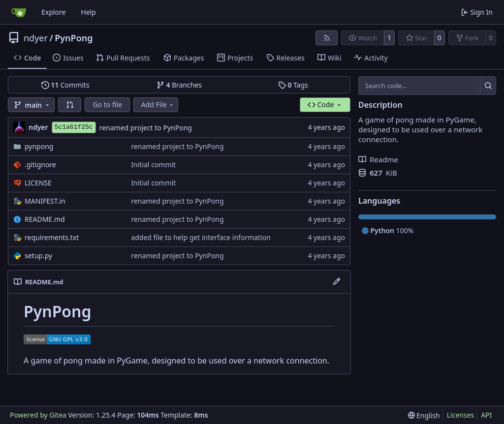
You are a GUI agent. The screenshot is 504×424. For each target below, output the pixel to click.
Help (88, 12)
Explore (53, 12)
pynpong (39, 146)
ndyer (36, 38)
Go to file (107, 105)
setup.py (38, 256)
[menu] (424, 415)
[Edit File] (337, 282)
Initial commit (153, 165)
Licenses (461, 415)
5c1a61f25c (74, 127)
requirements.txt (52, 237)
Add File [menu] (158, 105)
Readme (378, 159)
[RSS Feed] (327, 38)
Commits (65, 85)
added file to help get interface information (201, 237)
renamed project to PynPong (146, 128)
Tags (293, 85)
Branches (179, 85)
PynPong (74, 38)
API (486, 415)
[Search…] (488, 86)
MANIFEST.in (45, 201)
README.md (45, 219)
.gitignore (40, 165)
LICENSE (38, 183)
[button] (70, 105)
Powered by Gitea (38, 415)
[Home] (19, 12)
